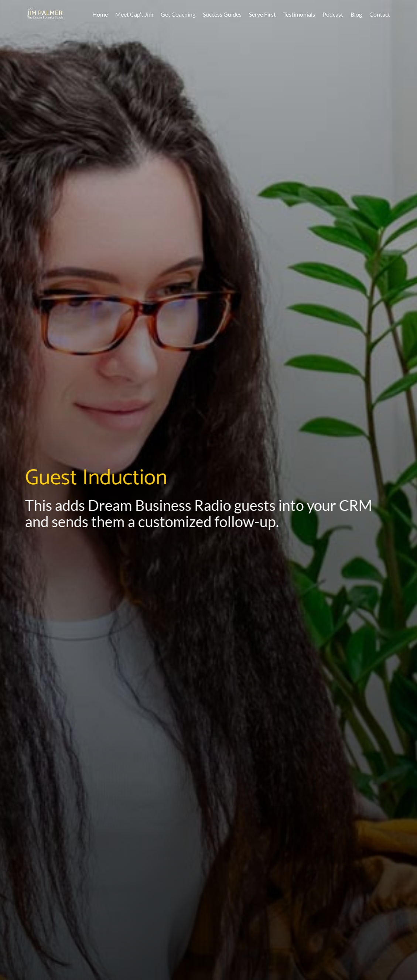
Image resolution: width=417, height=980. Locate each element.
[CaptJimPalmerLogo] (45, 11)
